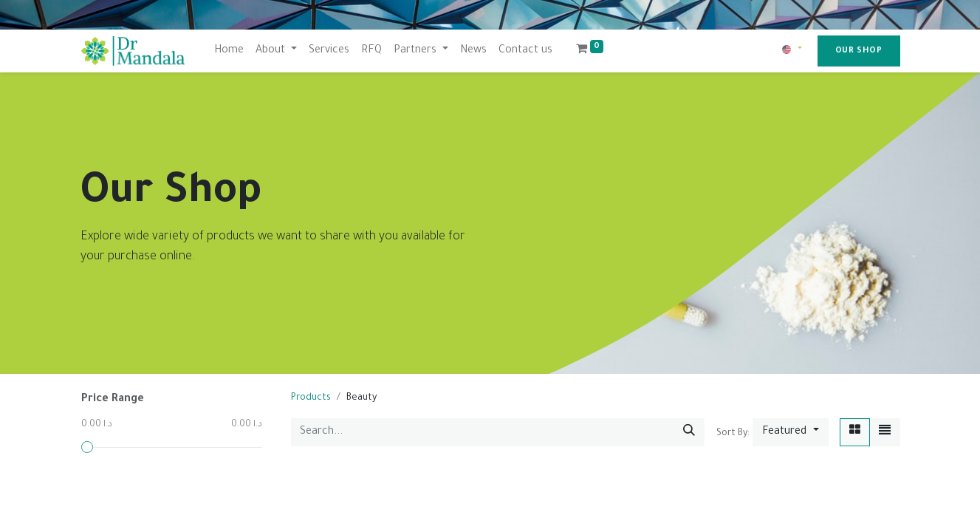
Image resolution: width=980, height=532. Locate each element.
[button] (790, 432)
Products (311, 398)
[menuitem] (229, 51)
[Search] (689, 432)
